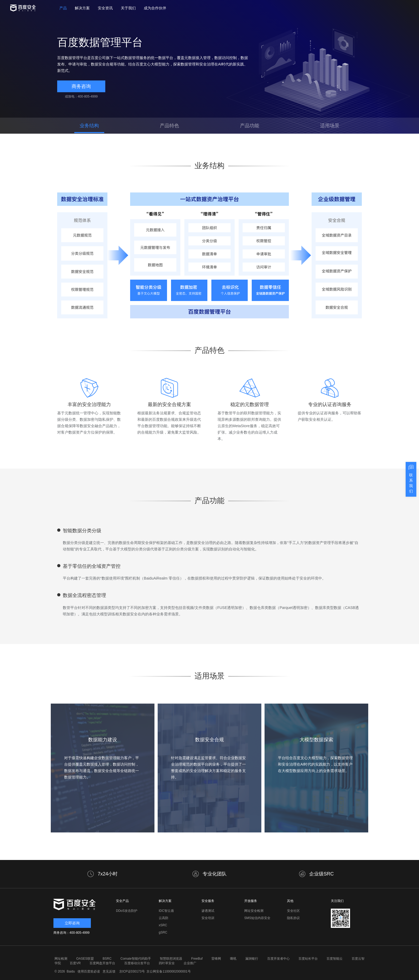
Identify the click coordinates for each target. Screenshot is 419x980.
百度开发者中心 (278, 959)
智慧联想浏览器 (171, 959)
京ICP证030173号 (132, 971)
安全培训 (208, 918)
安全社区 (293, 911)
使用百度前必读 (88, 971)
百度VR (75, 963)
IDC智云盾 (166, 911)
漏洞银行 (252, 959)
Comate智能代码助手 (136, 959)
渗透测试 (208, 911)
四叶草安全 (167, 963)
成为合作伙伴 (155, 8)
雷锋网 (216, 959)
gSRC (163, 932)
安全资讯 (105, 8)
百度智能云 (335, 959)
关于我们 (128, 8)
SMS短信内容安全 (257, 918)
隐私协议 (293, 918)
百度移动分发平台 (137, 963)
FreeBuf (197, 959)
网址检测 (61, 959)
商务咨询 (81, 86)
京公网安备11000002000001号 (168, 971)
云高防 (164, 918)
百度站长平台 (308, 959)
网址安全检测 (254, 911)
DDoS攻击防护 (127, 911)
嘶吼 (233, 959)
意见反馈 (108, 971)
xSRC (163, 925)
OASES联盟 (85, 959)
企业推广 (190, 963)
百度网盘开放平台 (102, 963)
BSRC (107, 959)
